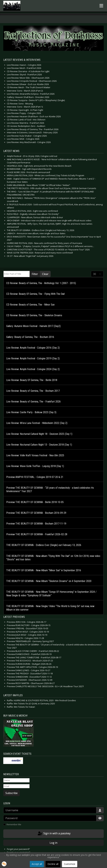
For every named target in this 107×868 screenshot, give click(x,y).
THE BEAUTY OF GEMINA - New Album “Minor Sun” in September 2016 (44, 570)
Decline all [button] (53, 864)
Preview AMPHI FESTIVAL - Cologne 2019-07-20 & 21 (35, 477)
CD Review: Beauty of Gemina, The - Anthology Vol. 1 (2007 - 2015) (41, 283)
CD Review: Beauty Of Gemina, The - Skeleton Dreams (34, 315)
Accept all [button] (37, 864)
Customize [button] (70, 864)
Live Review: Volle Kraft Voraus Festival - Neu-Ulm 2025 (35, 455)
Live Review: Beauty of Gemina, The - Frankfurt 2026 (33, 402)
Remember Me (14, 824)
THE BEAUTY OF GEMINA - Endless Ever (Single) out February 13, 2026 (44, 545)
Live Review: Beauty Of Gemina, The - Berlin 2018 (32, 380)
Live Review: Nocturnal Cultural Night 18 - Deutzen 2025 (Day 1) (39, 434)
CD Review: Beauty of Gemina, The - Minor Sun (30, 305)
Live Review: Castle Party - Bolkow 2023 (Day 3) (31, 412)
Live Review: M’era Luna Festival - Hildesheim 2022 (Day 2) (37, 423)
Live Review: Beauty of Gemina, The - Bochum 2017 (33, 391)
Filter (35, 274)
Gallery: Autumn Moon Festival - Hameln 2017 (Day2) (33, 326)
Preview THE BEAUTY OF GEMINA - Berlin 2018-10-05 (35, 502)
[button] (4, 864)
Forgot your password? (18, 849)
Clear (45, 274)
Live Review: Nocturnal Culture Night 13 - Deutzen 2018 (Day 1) (39, 445)
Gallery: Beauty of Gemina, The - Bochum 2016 (30, 337)
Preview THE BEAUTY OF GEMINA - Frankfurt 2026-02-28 (37, 534)
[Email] (16, 786)
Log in (53, 843)
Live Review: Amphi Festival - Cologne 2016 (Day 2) (33, 348)
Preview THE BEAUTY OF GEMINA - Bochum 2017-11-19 (36, 524)
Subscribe (12, 793)
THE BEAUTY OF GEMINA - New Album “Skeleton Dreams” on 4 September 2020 (49, 581)
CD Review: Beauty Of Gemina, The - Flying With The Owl (35, 294)
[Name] (16, 780)
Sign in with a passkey (54, 834)
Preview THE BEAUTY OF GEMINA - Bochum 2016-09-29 (36, 513)
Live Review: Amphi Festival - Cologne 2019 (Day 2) (33, 358)
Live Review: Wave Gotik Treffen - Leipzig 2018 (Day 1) (35, 466)
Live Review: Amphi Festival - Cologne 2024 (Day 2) (33, 369)
